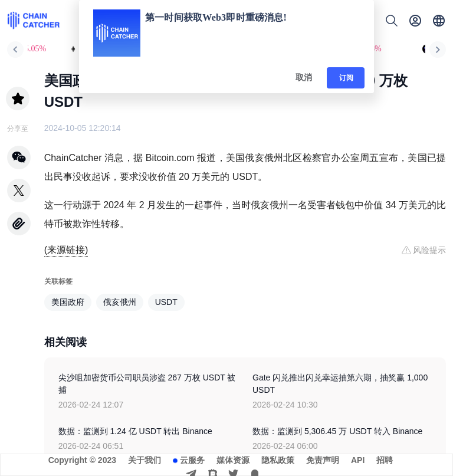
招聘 (385, 460)
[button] (439, 21)
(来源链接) (66, 250)
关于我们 (145, 460)
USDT (166, 302)
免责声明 (323, 460)
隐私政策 (278, 460)
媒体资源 (233, 460)
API (358, 460)
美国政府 (68, 302)
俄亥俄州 (120, 302)
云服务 (192, 460)
